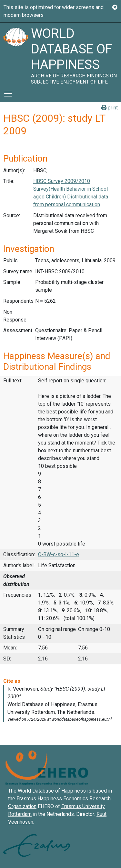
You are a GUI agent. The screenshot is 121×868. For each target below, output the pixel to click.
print (110, 108)
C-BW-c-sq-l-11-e (59, 554)
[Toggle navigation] (8, 94)
